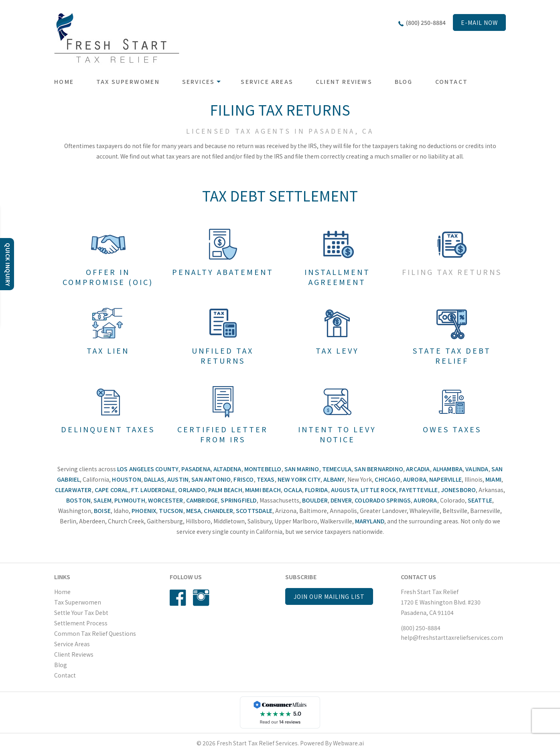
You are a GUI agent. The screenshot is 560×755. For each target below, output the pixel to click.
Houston (126, 479)
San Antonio (211, 479)
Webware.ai (348, 743)
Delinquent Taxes (108, 429)
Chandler (218, 511)
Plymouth (130, 500)
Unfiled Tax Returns (223, 355)
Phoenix (144, 511)
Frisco (243, 479)
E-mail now (479, 22)
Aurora (415, 479)
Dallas (154, 479)
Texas (266, 479)
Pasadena (196, 469)
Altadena (227, 469)
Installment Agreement (337, 277)
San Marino (302, 469)
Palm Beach (225, 490)
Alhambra (448, 469)
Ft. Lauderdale (153, 490)
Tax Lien (108, 350)
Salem (102, 500)
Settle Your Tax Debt (81, 613)
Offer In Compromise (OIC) (108, 277)
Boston (78, 500)
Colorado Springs (383, 500)
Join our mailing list (329, 596)
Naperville (445, 479)
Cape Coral (112, 490)
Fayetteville (418, 490)
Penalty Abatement (223, 272)
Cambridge (202, 500)
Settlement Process (81, 623)
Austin (178, 479)
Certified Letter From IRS (223, 434)
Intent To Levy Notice (337, 434)
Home (64, 81)
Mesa (194, 511)
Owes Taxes (452, 429)
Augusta (344, 490)
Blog (404, 81)
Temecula (337, 469)
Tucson (171, 511)
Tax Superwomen (128, 81)
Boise (102, 511)
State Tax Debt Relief (452, 355)
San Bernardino (379, 469)
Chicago (387, 479)
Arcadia (418, 469)
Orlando (192, 490)
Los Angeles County (148, 469)
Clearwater (73, 490)
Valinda (477, 469)
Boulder (315, 500)
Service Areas (267, 81)
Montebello (263, 469)
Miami (493, 479)
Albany (334, 479)
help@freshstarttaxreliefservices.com (452, 637)
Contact (451, 81)
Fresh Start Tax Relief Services (257, 743)
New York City (299, 479)
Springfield (238, 500)
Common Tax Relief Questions (95, 633)
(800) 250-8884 (426, 22)
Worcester (166, 500)
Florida (316, 490)
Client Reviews (344, 81)
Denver (341, 500)
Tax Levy (337, 350)
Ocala (293, 490)
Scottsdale (254, 511)
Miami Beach (263, 490)
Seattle (480, 500)
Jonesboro (459, 490)
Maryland (370, 521)
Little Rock (378, 490)
